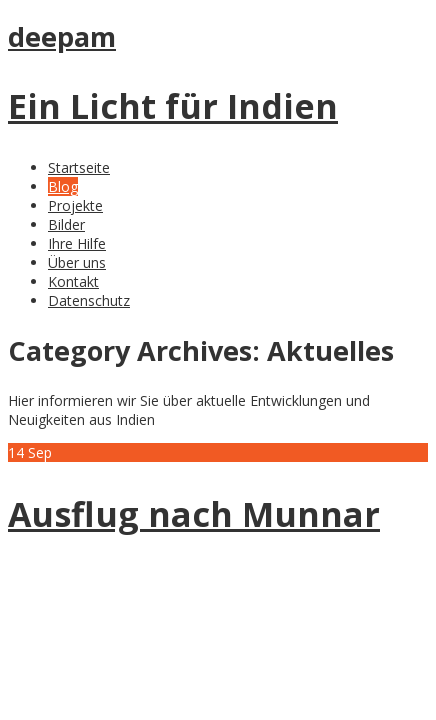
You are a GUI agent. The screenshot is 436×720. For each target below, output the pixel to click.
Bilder (66, 224)
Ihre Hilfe (77, 243)
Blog (63, 186)
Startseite (79, 167)
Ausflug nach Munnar (194, 514)
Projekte (75, 205)
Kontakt (73, 281)
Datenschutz (89, 300)
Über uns (77, 262)
